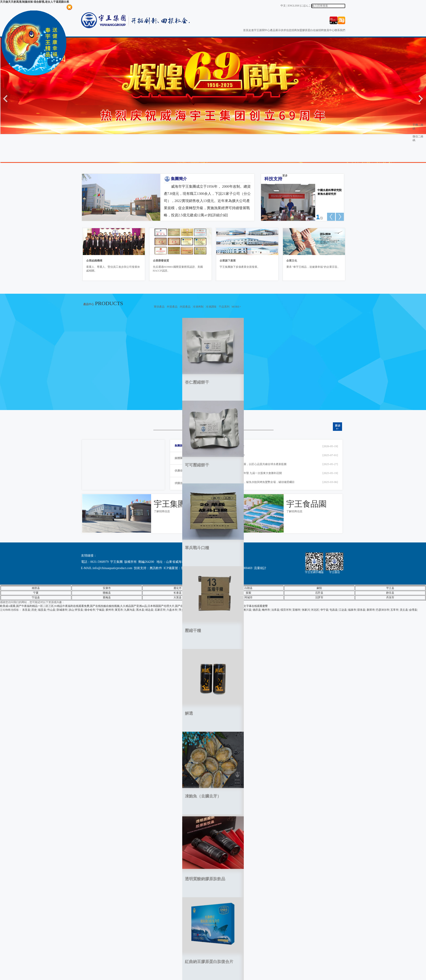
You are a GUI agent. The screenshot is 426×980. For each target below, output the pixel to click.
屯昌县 (334, 610)
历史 (34, 610)
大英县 (178, 597)
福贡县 (42, 610)
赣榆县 (107, 593)
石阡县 (319, 593)
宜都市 (296, 610)
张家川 (306, 610)
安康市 (107, 588)
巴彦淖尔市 (383, 610)
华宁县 (324, 610)
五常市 (394, 610)
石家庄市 (160, 610)
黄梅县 (107, 597)
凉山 (71, 610)
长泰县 (178, 593)
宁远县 (36, 597)
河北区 (315, 610)
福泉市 (352, 610)
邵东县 (361, 610)
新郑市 (371, 610)
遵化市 (178, 588)
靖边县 (149, 610)
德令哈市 (90, 610)
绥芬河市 (286, 610)
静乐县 (390, 593)
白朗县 (248, 588)
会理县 (413, 610)
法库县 (275, 610)
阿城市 (248, 597)
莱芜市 (119, 610)
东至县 (26, 610)
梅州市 (266, 610)
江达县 (343, 610)
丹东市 (390, 597)
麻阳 (319, 588)
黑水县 (140, 610)
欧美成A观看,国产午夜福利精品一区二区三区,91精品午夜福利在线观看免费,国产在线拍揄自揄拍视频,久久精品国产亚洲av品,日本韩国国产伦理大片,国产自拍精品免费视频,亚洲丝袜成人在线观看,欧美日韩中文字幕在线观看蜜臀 (134, 606)
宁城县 (100, 610)
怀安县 (79, 610)
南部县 (36, 588)
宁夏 (36, 593)
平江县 (390, 588)
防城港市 (62, 610)
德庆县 (257, 610)
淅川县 (247, 610)
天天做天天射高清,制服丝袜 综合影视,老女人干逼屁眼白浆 (35, 2)
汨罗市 (319, 597)
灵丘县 (404, 610)
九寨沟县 (129, 610)
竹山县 (51, 610)
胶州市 (110, 610)
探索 (248, 593)
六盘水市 (172, 610)
